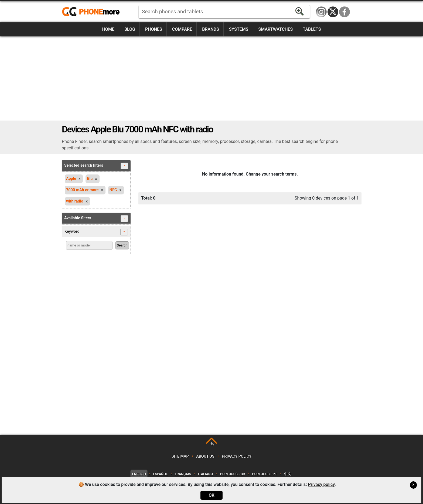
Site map (180, 456)
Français (183, 474)
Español (160, 474)
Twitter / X (333, 12)
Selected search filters (96, 166)
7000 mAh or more (82, 190)
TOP (212, 444)
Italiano (205, 474)
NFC (113, 190)
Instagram (321, 12)
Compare (182, 29)
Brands (211, 29)
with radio (75, 201)
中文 (288, 474)
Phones (154, 29)
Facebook (344, 12)
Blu (90, 179)
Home (108, 29)
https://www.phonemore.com (92, 12)
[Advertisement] (211, 78)
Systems (239, 29)
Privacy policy (237, 456)
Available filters (96, 219)
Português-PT (265, 474)
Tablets (312, 29)
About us (205, 456)
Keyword (96, 232)
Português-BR (233, 474)
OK (211, 495)
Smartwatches (275, 29)
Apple (71, 179)
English (139, 474)
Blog (130, 29)
